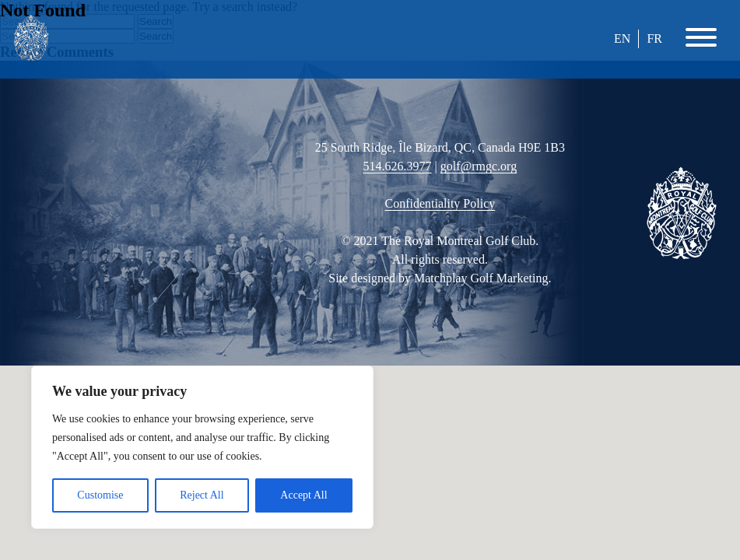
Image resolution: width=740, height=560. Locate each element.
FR (654, 38)
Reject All (202, 495)
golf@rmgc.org (479, 166)
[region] (202, 447)
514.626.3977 (398, 166)
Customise (100, 495)
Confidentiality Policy (440, 203)
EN (622, 38)
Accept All (303, 495)
